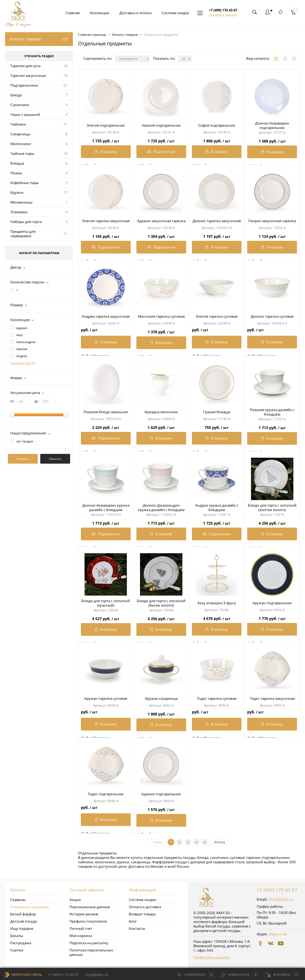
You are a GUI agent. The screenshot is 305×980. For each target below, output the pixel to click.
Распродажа (21, 943)
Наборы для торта (26, 222)
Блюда (16, 95)
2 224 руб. (106, 426)
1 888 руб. (161, 713)
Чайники (18, 124)
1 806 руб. (217, 140)
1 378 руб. (161, 331)
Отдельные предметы (30, 907)
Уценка (17, 950)
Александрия (26, 342)
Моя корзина (81, 936)
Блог (133, 921)
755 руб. (217, 426)
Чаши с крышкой (25, 114)
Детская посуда (24, 921)
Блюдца (17, 163)
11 (65, 124)
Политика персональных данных (91, 952)
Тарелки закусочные (28, 76)
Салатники (20, 105)
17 (65, 192)
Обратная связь (24, 975)
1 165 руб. (106, 235)
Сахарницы (20, 134)
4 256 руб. (272, 522)
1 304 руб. (161, 235)
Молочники (21, 144)
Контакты (137, 928)
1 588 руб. (272, 140)
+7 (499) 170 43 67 (277, 890)
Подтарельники (24, 85)
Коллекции (97, 13)
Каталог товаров (39, 39)
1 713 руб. (272, 427)
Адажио (22, 328)
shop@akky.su (281, 899)
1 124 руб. (272, 235)
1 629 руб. (161, 426)
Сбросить (55, 459)
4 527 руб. (106, 618)
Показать (23, 459)
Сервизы (18, 900)
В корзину (106, 152)
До (36, 401)
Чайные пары (22, 153)
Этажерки (19, 212)
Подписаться (161, 152)
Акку (19, 335)
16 (65, 66)
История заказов (84, 914)
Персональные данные (90, 907)
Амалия (22, 349)
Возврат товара (142, 914)
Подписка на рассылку (89, 943)
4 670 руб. (217, 618)
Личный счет (81, 928)
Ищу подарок (22, 928)
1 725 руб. (106, 140)
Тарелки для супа (25, 66)
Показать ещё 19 (23, 363)
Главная (69, 13)
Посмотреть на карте (212, 957)
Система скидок (175, 13)
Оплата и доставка (145, 907)
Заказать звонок (223, 15)
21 (65, 85)
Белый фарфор (23, 914)
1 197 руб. (217, 235)
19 (65, 76)
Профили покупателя (88, 921)
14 (65, 153)
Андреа (22, 356)
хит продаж (25, 441)
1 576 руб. (161, 809)
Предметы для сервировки (23, 234)
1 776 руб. (272, 618)
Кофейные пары (25, 183)
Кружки (17, 192)
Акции (75, 900)
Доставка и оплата (134, 13)
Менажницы (21, 202)
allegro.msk (278, 934)
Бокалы (17, 936)
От (12, 401)
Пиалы (16, 173)
